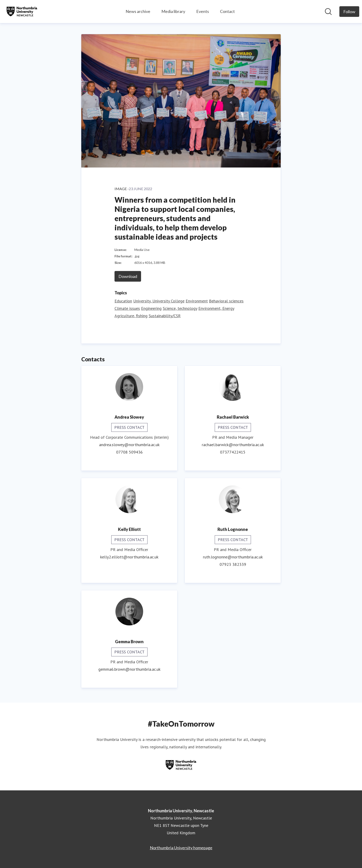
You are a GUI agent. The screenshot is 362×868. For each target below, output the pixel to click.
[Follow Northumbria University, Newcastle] (349, 12)
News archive (138, 11)
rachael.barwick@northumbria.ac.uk (233, 445)
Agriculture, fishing (131, 316)
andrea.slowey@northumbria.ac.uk (129, 445)
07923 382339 (233, 564)
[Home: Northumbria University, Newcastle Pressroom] (22, 12)
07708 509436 (129, 452)
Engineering (151, 308)
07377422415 (233, 452)
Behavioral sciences (226, 301)
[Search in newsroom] (328, 12)
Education (123, 301)
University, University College (159, 301)
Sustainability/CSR (165, 316)
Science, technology (180, 308)
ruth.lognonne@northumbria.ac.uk (233, 557)
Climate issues (127, 308)
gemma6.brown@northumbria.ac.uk (129, 669)
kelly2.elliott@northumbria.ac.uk (129, 557)
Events (203, 11)
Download (128, 276)
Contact (227, 11)
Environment (197, 301)
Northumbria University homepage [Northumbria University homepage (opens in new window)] (181, 848)
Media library (173, 11)
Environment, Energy (216, 308)
